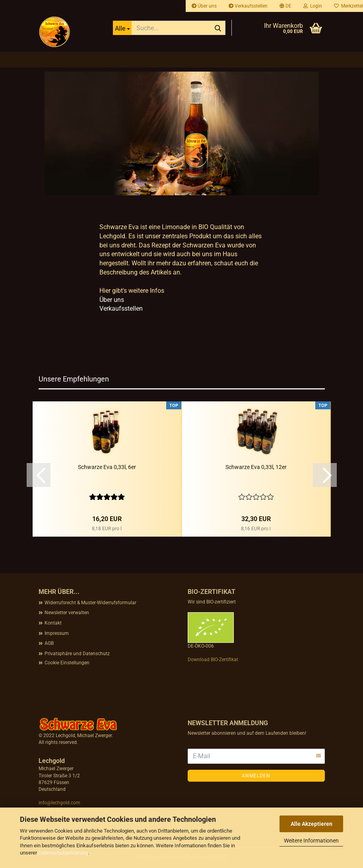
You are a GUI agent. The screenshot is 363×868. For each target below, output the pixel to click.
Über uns (204, 6)
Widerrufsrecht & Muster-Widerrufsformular (90, 603)
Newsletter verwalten (67, 613)
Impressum (57, 633)
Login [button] (313, 6)
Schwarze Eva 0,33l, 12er (256, 467)
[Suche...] (122, 28)
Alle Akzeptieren (312, 824)
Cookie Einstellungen (67, 663)
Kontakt (53, 623)
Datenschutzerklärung (63, 853)
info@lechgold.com (59, 803)
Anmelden (256, 776)
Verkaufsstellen (248, 6)
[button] (285, 6)
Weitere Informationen (311, 841)
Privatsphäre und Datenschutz (77, 654)
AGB (49, 643)
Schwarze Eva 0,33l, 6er (107, 467)
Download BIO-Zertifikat (213, 660)
